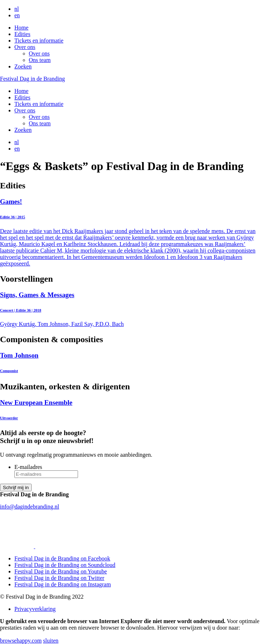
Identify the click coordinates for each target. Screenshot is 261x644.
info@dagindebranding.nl (29, 507)
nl (17, 9)
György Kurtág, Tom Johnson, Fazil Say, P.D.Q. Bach (130, 309)
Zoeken (23, 66)
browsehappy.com (21, 641)
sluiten (51, 641)
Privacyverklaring (35, 609)
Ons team (40, 60)
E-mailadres (28, 467)
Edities (22, 34)
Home (21, 28)
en (17, 15)
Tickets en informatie (39, 41)
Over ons (25, 47)
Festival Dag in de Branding (32, 79)
